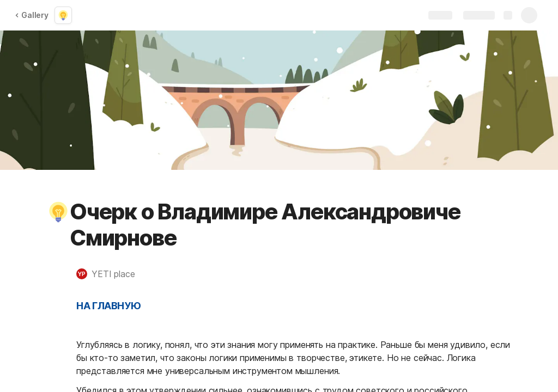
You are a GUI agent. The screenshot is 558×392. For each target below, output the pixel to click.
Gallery (32, 15)
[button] (58, 212)
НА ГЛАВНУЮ (108, 306)
